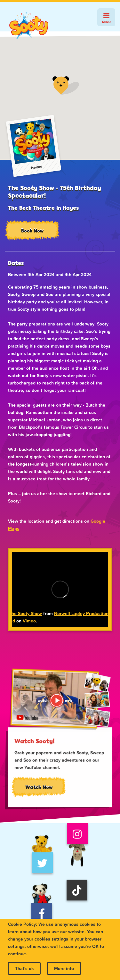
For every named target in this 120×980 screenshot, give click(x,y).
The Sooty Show (25, 613)
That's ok (24, 968)
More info (64, 968)
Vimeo (29, 621)
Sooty (29, 26)
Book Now (32, 231)
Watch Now (39, 787)
